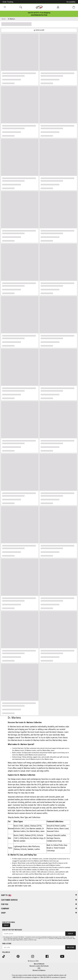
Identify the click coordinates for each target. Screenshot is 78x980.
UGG (39, 968)
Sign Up (6, 925)
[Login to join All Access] (39, 13)
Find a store (7, 944)
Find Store (71, 947)
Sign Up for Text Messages (12, 930)
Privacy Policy (44, 938)
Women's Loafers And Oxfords (39, 966)
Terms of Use (34, 938)
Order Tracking (8, 2)
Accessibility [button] (71, 2)
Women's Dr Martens (39, 970)
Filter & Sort (39, 30)
